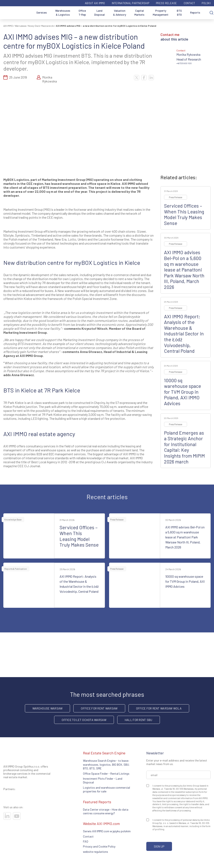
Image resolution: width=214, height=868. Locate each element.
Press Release (166, 3)
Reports (195, 13)
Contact (189, 3)
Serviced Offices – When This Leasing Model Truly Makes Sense (184, 214)
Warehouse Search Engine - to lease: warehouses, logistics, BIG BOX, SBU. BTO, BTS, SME (106, 764)
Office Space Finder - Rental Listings (106, 773)
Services (42, 13)
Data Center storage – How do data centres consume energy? (106, 811)
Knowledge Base (13, 520)
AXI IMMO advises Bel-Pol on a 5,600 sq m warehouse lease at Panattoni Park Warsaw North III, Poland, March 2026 (184, 270)
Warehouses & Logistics (63, 13)
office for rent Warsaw (99, 708)
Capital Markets (139, 13)
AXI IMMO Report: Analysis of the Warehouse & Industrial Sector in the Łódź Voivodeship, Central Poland (184, 334)
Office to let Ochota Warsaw (84, 720)
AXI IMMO (8, 26)
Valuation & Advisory (120, 13)
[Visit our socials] (7, 816)
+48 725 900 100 (184, 63)
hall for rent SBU (139, 720)
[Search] (211, 13)
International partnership (131, 3)
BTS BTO (179, 13)
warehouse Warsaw (47, 708)
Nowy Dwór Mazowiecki (41, 26)
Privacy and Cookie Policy (99, 846)
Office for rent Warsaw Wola (159, 708)
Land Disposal (99, 13)
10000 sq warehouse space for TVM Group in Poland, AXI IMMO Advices (183, 392)
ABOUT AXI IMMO (95, 3)
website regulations (96, 852)
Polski (206, 3)
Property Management (161, 13)
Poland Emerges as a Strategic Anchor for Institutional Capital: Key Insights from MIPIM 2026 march (184, 447)
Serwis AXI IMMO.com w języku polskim (107, 831)
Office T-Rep (82, 13)
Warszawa (20, 26)
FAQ (86, 841)
